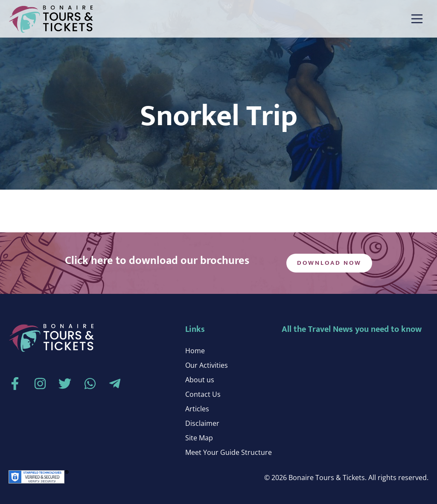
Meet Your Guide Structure (229, 452)
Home (195, 351)
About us (200, 380)
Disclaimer (202, 423)
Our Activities (207, 365)
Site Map (199, 438)
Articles (197, 409)
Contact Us (203, 394)
